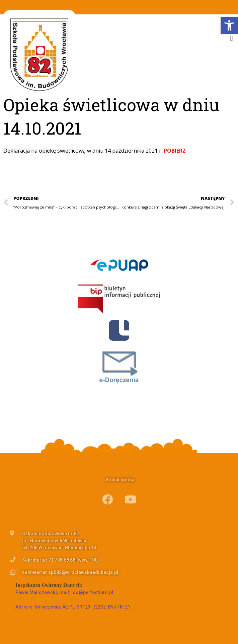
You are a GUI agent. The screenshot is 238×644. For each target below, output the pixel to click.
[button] (231, 38)
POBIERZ (175, 151)
